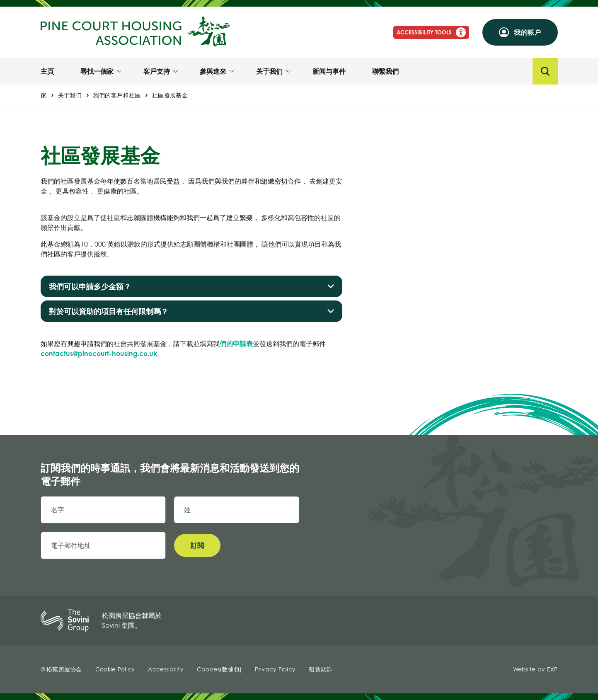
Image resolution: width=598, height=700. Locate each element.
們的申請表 (236, 344)
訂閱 (197, 545)
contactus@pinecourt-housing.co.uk (99, 354)
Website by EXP (535, 669)
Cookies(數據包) (219, 669)
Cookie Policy (115, 669)
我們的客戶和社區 (117, 95)
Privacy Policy (275, 669)
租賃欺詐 (321, 669)
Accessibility (166, 669)
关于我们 (70, 95)
